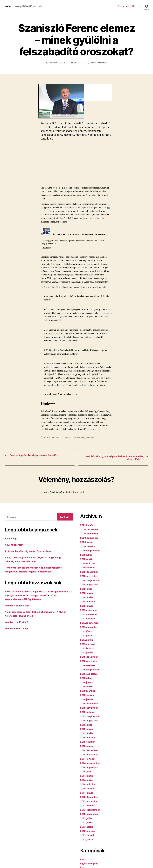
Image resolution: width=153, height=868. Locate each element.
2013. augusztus (90, 814)
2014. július (87, 772)
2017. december (90, 610)
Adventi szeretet (15, 545)
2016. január (88, 699)
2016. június (88, 682)
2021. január (88, 525)
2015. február (88, 742)
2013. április (88, 827)
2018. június (88, 593)
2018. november (90, 576)
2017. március (89, 644)
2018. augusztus (90, 585)
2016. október (89, 665)
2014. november (90, 755)
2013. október (89, 806)
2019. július (87, 555)
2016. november (90, 661)
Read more (47, 248)
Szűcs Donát (61, 63)
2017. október (89, 619)
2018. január (88, 606)
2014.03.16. (79, 63)
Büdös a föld (24, 606)
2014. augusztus (90, 767)
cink (46, 437)
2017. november (90, 614)
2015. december (90, 704)
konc (8, 6)
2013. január (88, 840)
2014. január (88, 793)
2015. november (90, 708)
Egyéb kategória (90, 864)
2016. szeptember (91, 670)
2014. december (90, 750)
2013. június (88, 823)
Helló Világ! (12, 539)
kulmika (10, 606)
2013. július (87, 818)
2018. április (88, 597)
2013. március (89, 831)
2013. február (88, 835)
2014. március (89, 784)
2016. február (88, 695)
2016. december (90, 657)
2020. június (88, 542)
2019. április (88, 559)
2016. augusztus (90, 674)
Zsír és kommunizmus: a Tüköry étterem (31, 599)
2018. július (87, 589)
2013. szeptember (91, 810)
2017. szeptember (91, 623)
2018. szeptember (91, 580)
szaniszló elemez (73, 437)
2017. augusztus (90, 627)
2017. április (87, 640)
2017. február (88, 648)
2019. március (89, 563)
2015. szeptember (91, 716)
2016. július (87, 678)
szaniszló (60, 437)
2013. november (90, 801)
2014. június (88, 776)
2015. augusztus (90, 721)
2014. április (88, 780)
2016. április (88, 687)
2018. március (89, 602)
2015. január (88, 746)
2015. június (88, 729)
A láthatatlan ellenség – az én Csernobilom (31, 551)
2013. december (90, 797)
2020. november (90, 534)
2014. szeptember (91, 763)
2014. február (89, 789)
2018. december (90, 572)
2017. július (87, 631)
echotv (52, 437)
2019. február (88, 568)
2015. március (89, 738)
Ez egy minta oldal (127, 6)
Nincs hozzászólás (100, 63)
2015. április (88, 733)
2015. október (89, 712)
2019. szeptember (91, 551)
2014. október (89, 759)
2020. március (89, 546)
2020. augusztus (90, 538)
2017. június (87, 636)
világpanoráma (89, 437)
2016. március (89, 691)
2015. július (87, 725)
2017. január (88, 653)
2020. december (90, 529)
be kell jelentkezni (75, 492)
